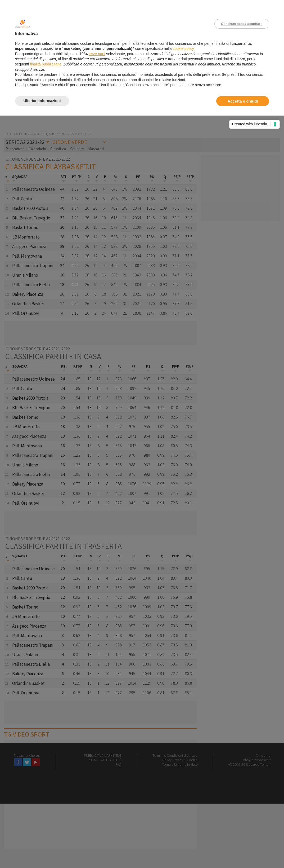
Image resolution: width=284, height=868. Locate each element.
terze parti (97, 54)
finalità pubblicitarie (46, 64)
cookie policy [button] (183, 49)
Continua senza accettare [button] (242, 24)
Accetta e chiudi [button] (243, 101)
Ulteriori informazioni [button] (42, 101)
